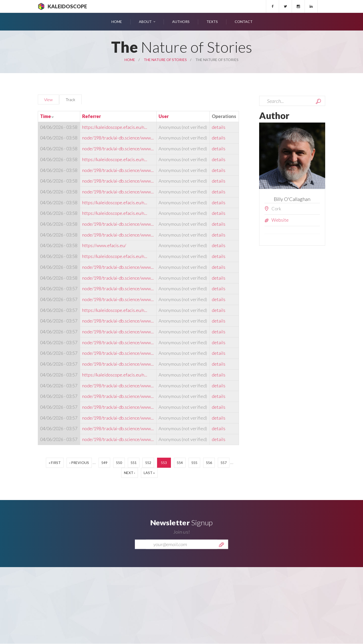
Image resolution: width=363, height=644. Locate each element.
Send (221, 550)
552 (148, 463)
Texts (212, 22)
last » (149, 473)
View (48, 99)
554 (180, 463)
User (164, 116)
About (145, 22)
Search (318, 101)
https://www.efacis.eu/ (104, 245)
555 (194, 463)
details (219, 127)
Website (280, 220)
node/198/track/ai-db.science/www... (118, 138)
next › (130, 473)
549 (104, 463)
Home (117, 22)
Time (47, 116)
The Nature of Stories (165, 60)
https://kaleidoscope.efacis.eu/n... (115, 127)
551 (134, 463)
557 (224, 463)
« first (55, 463)
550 (119, 463)
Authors (181, 22)
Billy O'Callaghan (292, 199)
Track (74, 99)
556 (209, 463)
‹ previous (79, 463)
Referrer (92, 116)
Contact (244, 22)
